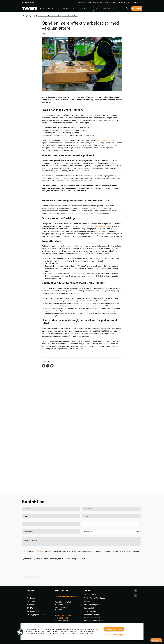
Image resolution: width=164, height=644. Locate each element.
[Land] (111, 524)
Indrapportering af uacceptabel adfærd (92, 616)
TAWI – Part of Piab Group (94, 598)
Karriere (87, 601)
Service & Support (84, 2)
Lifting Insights (110, 2)
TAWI (29, 595)
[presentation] (38, 568)
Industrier (84, 8)
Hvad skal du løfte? (49, 8)
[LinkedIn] (136, 591)
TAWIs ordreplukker (108, 140)
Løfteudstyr (69, 8)
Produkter (31, 598)
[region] (82, 632)
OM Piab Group (90, 595)
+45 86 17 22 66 (62, 618)
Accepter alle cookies (114, 629)
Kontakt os (122, 2)
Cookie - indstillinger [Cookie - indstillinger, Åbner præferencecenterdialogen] (114, 635)
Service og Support (35, 601)
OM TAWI (30, 608)
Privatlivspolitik (90, 611)
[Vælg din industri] (111, 532)
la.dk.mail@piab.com (63, 615)
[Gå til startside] (29, 9)
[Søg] (127, 8)
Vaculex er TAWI (33, 611)
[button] (20, 632)
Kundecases (98, 2)
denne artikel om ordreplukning (92, 271)
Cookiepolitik (89, 608)
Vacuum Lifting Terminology (95, 620)
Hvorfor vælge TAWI (135, 2)
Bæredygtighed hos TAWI (37, 615)
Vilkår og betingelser (92, 605)
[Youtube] (136, 596)
